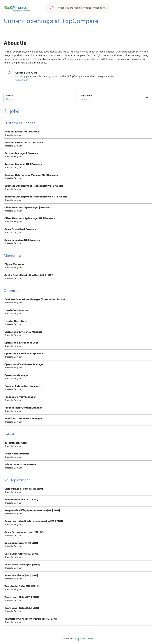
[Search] (40, 99)
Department (86, 95)
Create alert (22, 80)
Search (10, 95)
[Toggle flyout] (147, 98)
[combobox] (81, 99)
